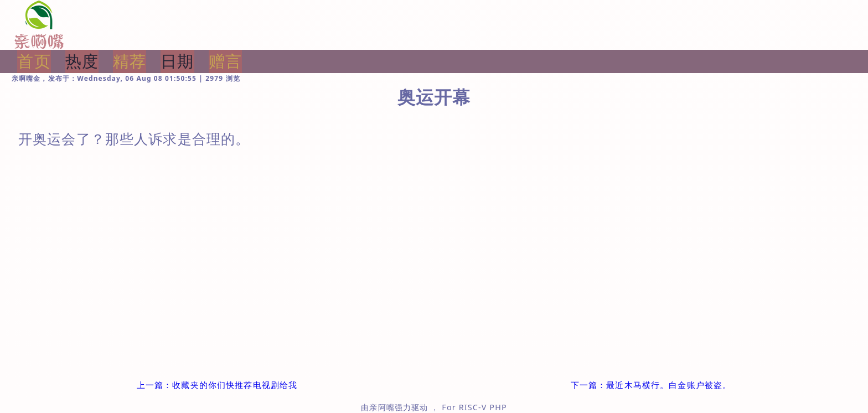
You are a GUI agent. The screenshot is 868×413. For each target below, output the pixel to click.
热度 (82, 61)
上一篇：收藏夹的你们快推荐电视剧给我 (217, 385)
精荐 (130, 61)
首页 (34, 61)
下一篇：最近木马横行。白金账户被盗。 (651, 385)
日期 (177, 61)
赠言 (225, 61)
